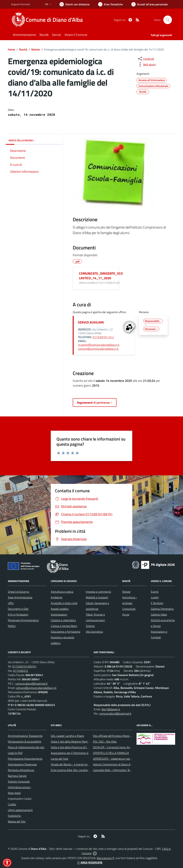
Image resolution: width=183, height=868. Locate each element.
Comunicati (129, 609)
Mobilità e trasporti (97, 597)
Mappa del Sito (17, 821)
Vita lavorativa (94, 632)
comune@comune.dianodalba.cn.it (98, 349)
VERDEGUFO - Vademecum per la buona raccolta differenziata (130, 759)
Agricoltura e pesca (62, 592)
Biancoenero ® (106, 858)
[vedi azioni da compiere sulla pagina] (147, 64)
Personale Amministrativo (23, 620)
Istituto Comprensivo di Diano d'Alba (114, 764)
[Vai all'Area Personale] (149, 4)
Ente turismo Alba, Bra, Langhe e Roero (74, 770)
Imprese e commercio (98, 592)
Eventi (155, 592)
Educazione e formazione (65, 632)
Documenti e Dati (18, 609)
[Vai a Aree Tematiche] (110, 4)
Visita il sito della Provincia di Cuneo (72, 747)
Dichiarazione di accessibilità (24, 742)
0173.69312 (21, 671)
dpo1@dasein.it (111, 709)
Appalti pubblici (60, 609)
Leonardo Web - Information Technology (117, 770)
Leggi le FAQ (15, 753)
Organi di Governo (18, 592)
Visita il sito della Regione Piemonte (72, 742)
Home (11, 49)
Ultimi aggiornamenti (20, 810)
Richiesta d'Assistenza (21, 770)
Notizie (36, 49)
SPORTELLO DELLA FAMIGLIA (111, 753)
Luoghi (155, 597)
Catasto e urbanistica (63, 620)
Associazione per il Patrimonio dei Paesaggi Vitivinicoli (82, 753)
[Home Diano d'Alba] (49, 20)
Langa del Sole (60, 759)
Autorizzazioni (59, 614)
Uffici (11, 603)
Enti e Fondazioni (18, 614)
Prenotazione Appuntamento (25, 759)
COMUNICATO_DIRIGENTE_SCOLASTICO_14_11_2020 (101, 276)
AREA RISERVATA (89, 862)
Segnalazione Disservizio (22, 764)
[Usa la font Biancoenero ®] (75, 4)
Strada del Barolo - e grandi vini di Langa (75, 764)
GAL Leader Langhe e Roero (67, 736)
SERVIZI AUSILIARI (91, 322)
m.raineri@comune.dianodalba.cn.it (99, 345)
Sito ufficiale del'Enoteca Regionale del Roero (120, 736)
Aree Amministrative (20, 597)
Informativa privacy (19, 787)
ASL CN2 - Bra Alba (105, 742)
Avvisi (126, 614)
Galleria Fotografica (162, 609)
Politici (12, 626)
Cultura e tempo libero (64, 626)
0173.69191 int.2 (103, 337)
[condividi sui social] (146, 59)
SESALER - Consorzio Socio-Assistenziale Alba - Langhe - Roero (131, 747)
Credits (12, 804)
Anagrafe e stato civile (64, 603)
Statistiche (14, 816)
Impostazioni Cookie (20, 799)
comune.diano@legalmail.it (31, 684)
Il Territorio (157, 603)
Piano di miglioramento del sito (26, 747)
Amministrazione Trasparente (25, 736)
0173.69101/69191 (24, 666)
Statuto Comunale (19, 781)
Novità (23, 49)
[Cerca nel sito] (168, 20)
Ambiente (57, 597)
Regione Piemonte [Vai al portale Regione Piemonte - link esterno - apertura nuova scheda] (21, 4)
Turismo (90, 626)
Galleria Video (159, 614)
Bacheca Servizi (17, 776)
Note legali (14, 793)
